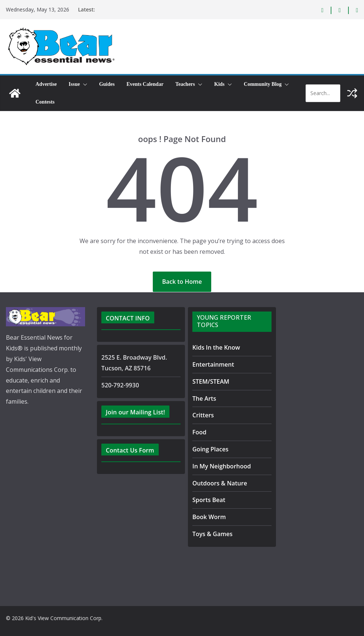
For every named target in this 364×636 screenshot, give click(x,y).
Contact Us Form (128, 450)
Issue (74, 84)
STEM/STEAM (212, 381)
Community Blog (263, 84)
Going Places (209, 449)
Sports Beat (207, 500)
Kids (219, 84)
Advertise (46, 84)
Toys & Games (211, 534)
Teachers (185, 84)
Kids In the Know (215, 347)
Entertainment (211, 364)
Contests (45, 102)
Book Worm (208, 517)
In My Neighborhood (219, 466)
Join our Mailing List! (134, 412)
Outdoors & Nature (217, 483)
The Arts (203, 398)
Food (199, 432)
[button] (84, 84)
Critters (202, 415)
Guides (107, 84)
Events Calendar (145, 84)
